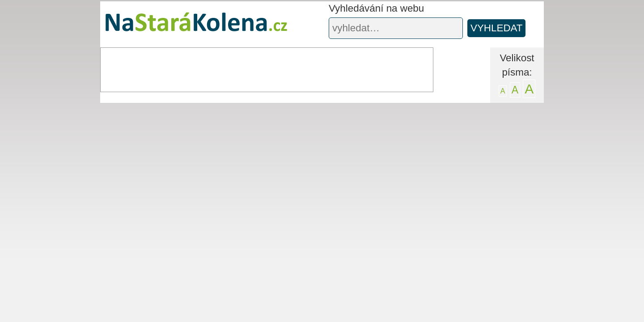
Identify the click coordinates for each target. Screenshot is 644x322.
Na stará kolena (186, 26)
